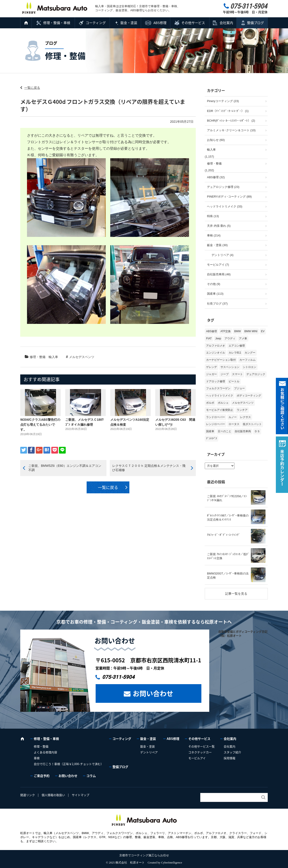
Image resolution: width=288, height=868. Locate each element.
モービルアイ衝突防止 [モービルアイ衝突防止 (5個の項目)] (220, 410)
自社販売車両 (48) (219, 274)
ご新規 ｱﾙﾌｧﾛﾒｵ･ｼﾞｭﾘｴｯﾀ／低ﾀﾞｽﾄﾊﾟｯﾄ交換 (228, 556)
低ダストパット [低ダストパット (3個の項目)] (252, 424)
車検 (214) (214, 235)
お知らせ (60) (216, 140)
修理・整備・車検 (57, 23)
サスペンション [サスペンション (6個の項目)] (230, 367)
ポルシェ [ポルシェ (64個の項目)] (223, 403)
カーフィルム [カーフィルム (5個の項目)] (247, 360)
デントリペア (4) (223, 255)
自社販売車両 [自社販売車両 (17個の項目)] (243, 431)
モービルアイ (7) (218, 265)
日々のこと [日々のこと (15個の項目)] (225, 431)
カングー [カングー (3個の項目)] (250, 353)
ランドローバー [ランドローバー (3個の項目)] (216, 417)
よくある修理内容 (45, 752)
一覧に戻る (32, 88)
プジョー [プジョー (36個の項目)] (239, 388)
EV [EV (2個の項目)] (263, 331)
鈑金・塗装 (129, 23)
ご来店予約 (42, 776)
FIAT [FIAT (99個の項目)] (209, 338)
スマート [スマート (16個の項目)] (237, 374)
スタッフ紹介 (232, 752)
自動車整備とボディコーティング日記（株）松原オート (243, 633)
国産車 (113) (215, 294)
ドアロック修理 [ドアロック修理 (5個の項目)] (216, 381)
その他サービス (193, 23)
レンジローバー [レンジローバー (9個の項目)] (216, 424)
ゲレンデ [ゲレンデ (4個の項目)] (211, 367)
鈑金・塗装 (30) (217, 245)
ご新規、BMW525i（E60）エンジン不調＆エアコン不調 (65, 468)
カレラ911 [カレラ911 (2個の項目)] (235, 353)
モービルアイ (197, 758)
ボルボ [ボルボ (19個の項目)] (210, 403)
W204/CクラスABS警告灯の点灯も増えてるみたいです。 (40, 425)
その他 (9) (214, 284)
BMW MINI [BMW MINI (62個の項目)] (251, 331)
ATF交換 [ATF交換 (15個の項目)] (226, 331)
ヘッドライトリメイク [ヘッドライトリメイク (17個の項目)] (220, 396)
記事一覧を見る (236, 594)
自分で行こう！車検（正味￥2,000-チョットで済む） (69, 764)
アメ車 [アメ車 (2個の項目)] (243, 338)
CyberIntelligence (172, 862)
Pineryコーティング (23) (223, 101)
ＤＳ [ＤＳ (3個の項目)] (257, 431)
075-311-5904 (118, 677)
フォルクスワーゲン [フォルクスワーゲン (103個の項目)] (218, 388)
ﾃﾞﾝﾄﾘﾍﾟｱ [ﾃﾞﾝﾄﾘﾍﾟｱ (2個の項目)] (211, 438)
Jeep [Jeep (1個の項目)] (218, 338)
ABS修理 (160, 23)
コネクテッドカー (200, 752)
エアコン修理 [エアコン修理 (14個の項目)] (237, 346)
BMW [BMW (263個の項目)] (237, 331)
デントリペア (149, 752)
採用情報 (229, 758)
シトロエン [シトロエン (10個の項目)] (250, 367)
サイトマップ (81, 795)
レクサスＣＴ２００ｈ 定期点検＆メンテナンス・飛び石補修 (149, 468)
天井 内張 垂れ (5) (219, 226)
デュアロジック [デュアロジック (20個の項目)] (256, 374)
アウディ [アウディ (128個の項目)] (230, 338)
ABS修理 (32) (216, 177)
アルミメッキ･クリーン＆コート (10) (231, 130)
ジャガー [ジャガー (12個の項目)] (211, 374)
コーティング (96, 23)
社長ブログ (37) (217, 304)
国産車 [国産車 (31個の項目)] (210, 431)
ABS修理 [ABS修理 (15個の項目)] (211, 331)
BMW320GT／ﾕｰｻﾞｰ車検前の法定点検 (228, 575)
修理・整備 (38, 357)
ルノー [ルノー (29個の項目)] (233, 417)
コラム (91, 776)
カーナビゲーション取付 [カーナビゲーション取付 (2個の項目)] (221, 360)
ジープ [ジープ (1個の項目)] (225, 374)
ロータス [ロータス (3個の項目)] (234, 424)
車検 (37, 758)
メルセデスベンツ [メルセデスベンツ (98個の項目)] (243, 403)
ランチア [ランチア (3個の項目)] (242, 410)
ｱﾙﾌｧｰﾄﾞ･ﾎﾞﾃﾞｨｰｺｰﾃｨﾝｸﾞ (224, 535)
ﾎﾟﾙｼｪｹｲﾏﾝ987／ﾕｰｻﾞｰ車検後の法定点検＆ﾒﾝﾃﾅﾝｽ (228, 517)
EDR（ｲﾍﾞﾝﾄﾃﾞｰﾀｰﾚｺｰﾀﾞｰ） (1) (228, 111)
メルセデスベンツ (82, 357)
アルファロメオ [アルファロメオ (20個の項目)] (216, 346)
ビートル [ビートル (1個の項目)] (234, 381)
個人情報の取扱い (53, 795)
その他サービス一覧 (201, 746)
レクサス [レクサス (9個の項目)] (245, 417)
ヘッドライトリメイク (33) (225, 206)
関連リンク (28, 795)
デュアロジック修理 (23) (223, 187)
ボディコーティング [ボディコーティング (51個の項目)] (249, 396)
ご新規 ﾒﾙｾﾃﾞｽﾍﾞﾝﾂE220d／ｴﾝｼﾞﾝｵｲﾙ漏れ (227, 498)
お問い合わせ (153, 693)
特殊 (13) (213, 216)
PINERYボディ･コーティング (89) (229, 197)
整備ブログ (255, 23)
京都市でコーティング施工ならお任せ (144, 855)
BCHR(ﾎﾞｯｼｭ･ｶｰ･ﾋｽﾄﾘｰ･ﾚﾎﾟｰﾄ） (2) (231, 121)
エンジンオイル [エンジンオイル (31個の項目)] (216, 353)
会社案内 (226, 23)
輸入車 (53, 357)
